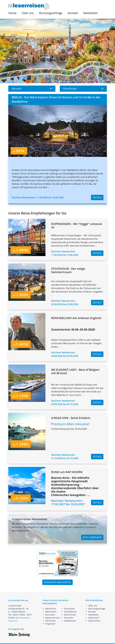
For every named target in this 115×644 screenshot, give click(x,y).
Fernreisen (51, 621)
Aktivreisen (51, 609)
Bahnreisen (51, 612)
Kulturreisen (70, 615)
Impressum (94, 618)
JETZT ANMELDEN (92, 537)
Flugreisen (50, 624)
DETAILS (97, 197)
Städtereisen (70, 621)
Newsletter (90, 13)
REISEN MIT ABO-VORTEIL (57, 582)
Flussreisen (69, 609)
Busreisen (50, 615)
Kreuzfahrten (70, 612)
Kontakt (73, 13)
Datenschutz (94, 621)
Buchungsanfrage (51, 13)
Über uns (93, 606)
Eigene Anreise (53, 618)
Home (12, 13)
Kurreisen (69, 618)
